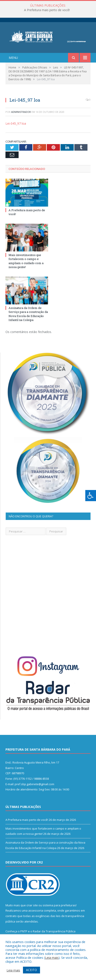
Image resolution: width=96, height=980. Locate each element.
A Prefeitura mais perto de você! (47, 10)
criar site (32, 905)
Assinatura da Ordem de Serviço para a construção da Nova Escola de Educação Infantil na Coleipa (28, 314)
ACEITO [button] (31, 970)
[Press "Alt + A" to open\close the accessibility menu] (91, 496)
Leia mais (52, 957)
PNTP (24, 931)
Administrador (21, 112)
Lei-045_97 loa (16, 123)
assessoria (36, 910)
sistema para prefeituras (59, 905)
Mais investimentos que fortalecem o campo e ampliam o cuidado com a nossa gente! (26, 261)
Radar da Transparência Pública (54, 931)
